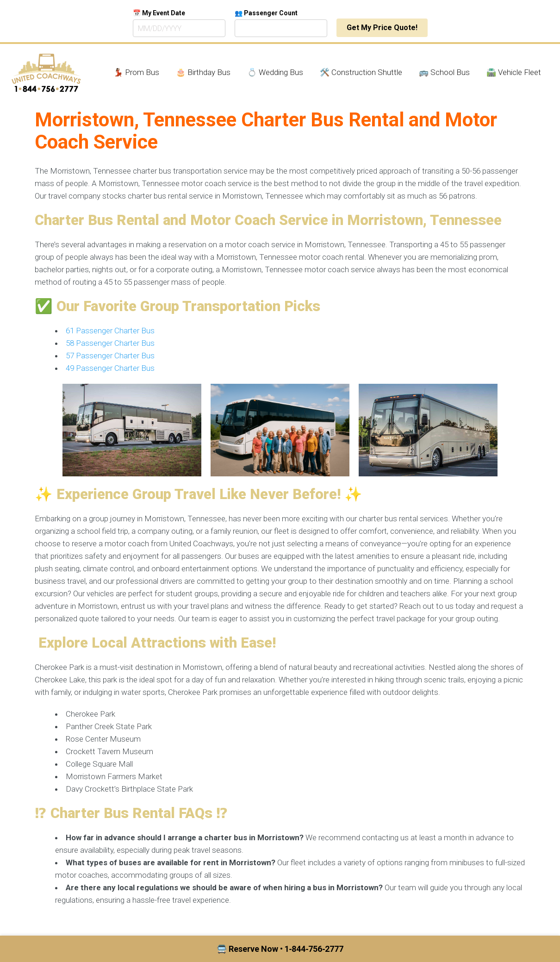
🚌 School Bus (444, 72)
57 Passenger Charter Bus (110, 356)
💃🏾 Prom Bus (136, 72)
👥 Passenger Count (266, 13)
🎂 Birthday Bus (203, 72)
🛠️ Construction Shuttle (361, 72)
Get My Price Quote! (382, 28)
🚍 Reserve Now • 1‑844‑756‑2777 (280, 949)
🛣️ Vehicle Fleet (514, 72)
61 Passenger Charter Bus (110, 331)
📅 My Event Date (159, 13)
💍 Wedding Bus (275, 72)
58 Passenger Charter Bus (110, 343)
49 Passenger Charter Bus (110, 368)
